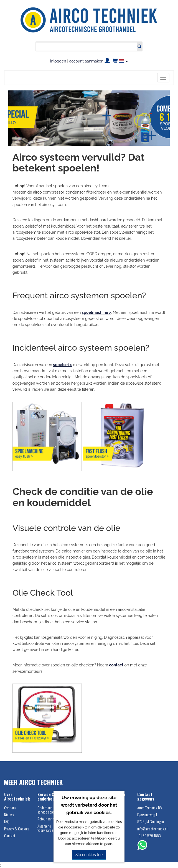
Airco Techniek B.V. (150, 808)
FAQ (7, 821)
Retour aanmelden (50, 819)
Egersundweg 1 (147, 814)
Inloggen (58, 61)
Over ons (10, 808)
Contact (10, 836)
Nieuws (9, 814)
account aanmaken (86, 61)
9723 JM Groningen (151, 821)
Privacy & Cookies (17, 829)
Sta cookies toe (89, 855)
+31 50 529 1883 (149, 836)
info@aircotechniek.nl (151, 829)
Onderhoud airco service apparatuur (50, 810)
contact (116, 665)
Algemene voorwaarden (46, 828)
